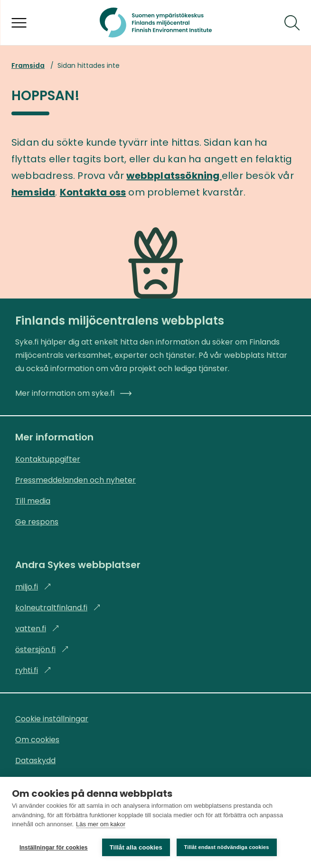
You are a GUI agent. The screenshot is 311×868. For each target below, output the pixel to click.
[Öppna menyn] (19, 23)
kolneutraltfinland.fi (58, 608)
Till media (33, 501)
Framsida (28, 65)
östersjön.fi (42, 649)
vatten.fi (37, 629)
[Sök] (292, 23)
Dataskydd (35, 761)
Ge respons (37, 522)
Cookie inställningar (52, 719)
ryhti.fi (33, 670)
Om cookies (37, 740)
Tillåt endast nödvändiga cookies (227, 847)
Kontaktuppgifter (48, 459)
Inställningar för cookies (54, 848)
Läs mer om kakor (101, 825)
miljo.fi (33, 587)
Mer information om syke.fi (73, 393)
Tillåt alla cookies (136, 847)
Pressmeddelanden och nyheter (75, 480)
